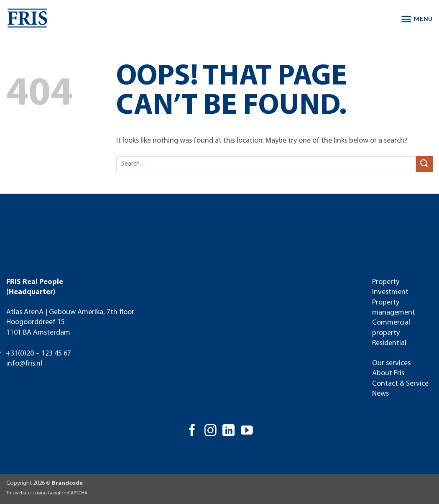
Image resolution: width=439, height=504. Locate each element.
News (380, 394)
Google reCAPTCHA (68, 493)
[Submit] (424, 164)
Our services (391, 363)
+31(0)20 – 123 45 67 (38, 354)
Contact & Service (400, 384)
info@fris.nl (24, 364)
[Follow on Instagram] (211, 431)
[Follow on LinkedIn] (228, 431)
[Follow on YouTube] (247, 431)
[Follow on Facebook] (192, 431)
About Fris (388, 373)
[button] (417, 19)
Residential (389, 343)
